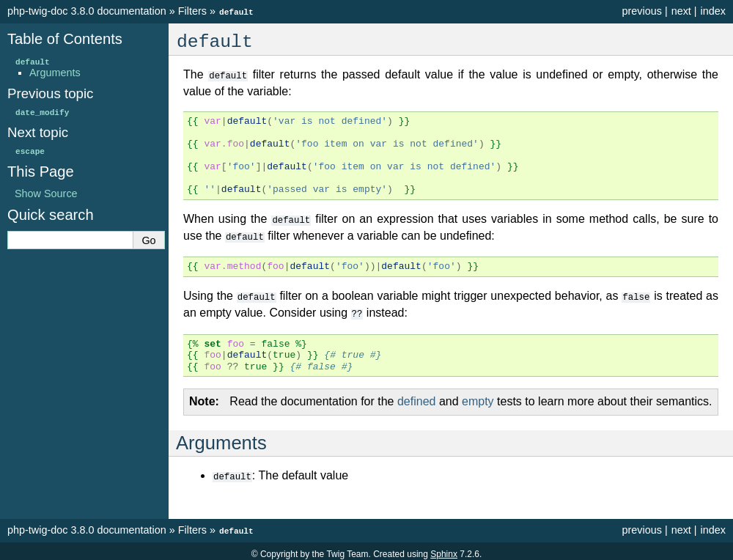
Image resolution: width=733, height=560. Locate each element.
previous (641, 11)
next (681, 11)
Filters (192, 11)
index (713, 11)
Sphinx (444, 548)
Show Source (46, 193)
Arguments (55, 72)
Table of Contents (65, 38)
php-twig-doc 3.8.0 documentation (87, 11)
